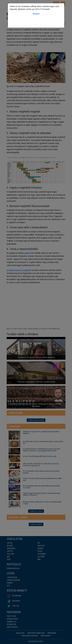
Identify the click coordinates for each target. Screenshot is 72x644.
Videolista (36, 14)
